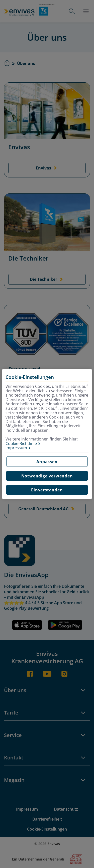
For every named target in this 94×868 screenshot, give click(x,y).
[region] (47, 434)
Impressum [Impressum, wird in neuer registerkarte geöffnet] (16, 448)
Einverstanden (47, 490)
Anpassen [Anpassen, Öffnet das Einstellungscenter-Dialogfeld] (47, 461)
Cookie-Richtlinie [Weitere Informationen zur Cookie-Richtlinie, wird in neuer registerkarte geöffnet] (21, 443)
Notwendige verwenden (47, 476)
